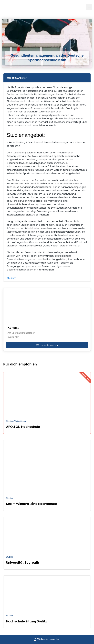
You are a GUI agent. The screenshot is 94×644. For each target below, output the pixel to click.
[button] (89, 7)
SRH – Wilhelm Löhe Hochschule (31, 504)
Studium (12, 278)
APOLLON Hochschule (23, 427)
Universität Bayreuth (23, 563)
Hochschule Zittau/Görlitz (26, 621)
